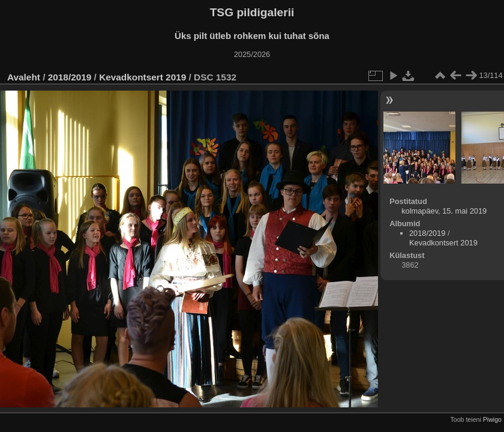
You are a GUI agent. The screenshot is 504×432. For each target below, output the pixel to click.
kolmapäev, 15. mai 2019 (444, 211)
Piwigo (492, 419)
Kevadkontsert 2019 (142, 77)
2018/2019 (70, 77)
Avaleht (24, 77)
